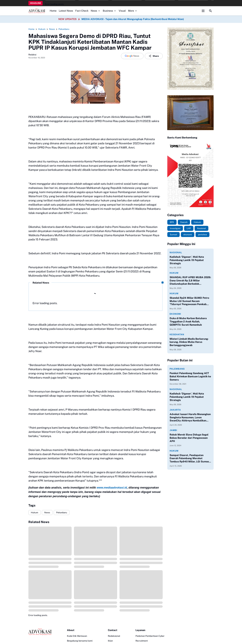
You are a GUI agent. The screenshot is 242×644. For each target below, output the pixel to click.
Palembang (177, 369)
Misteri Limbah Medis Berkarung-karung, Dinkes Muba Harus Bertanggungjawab (189, 342)
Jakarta (175, 410)
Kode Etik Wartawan (77, 636)
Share (154, 56)
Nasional (176, 252)
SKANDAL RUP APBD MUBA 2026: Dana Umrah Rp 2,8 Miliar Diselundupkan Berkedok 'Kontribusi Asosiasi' (190, 281)
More (133, 11)
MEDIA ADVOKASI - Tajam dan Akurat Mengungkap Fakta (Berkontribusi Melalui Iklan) (133, 19)
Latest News (66, 11)
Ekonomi (175, 314)
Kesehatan (177, 334)
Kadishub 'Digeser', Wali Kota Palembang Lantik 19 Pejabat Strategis (187, 260)
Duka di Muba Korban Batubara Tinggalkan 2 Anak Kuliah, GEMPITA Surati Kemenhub (188, 322)
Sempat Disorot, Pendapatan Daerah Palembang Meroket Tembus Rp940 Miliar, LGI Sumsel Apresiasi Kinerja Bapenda (190, 459)
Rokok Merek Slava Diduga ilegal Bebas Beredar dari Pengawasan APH (189, 438)
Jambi (173, 430)
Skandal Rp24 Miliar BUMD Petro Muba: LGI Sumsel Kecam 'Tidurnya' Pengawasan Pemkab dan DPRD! (189, 301)
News (96, 11)
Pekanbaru (62, 513)
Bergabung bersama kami (80, 641)
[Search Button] (211, 11)
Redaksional (114, 636)
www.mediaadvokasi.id (112, 488)
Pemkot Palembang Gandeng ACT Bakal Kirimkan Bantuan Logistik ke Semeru (190, 376)
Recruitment (142, 641)
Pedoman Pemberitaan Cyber (150, 636)
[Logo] (40, 632)
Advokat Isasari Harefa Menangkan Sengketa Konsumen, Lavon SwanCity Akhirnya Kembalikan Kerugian (190, 418)
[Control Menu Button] (203, 11)
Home (53, 11)
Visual (122, 11)
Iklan (110, 641)
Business (110, 11)
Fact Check (82, 11)
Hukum (34, 513)
